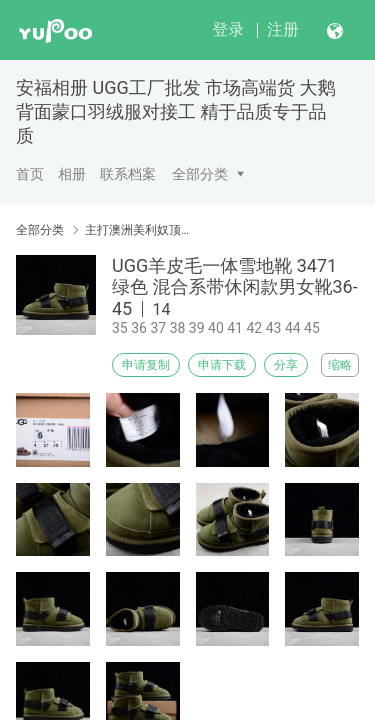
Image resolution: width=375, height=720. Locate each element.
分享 (286, 365)
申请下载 (222, 365)
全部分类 (200, 174)
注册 (283, 29)
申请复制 (146, 365)
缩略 (340, 365)
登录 (228, 29)
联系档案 (128, 174)
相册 (72, 174)
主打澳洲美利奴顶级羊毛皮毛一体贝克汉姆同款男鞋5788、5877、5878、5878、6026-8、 (137, 230)
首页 (30, 174)
